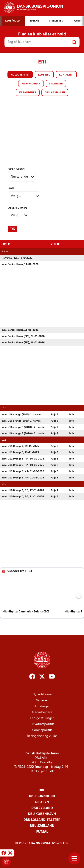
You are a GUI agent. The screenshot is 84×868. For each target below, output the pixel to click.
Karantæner (28, 93)
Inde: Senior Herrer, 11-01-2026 (20, 264)
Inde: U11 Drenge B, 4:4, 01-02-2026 (23, 471)
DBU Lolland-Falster (42, 820)
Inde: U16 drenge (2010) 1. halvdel (21, 415)
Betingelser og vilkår (42, 736)
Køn (11, 189)
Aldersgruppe (18, 208)
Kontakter (66, 75)
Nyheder (42, 700)
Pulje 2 (54, 415)
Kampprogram (31, 84)
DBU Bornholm (42, 796)
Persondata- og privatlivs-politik (42, 843)
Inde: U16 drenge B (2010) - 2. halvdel (23, 427)
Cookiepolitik (42, 730)
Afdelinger (42, 706)
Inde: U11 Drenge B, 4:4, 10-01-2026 (23, 459)
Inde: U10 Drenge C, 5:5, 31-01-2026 (23, 497)
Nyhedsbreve (42, 694)
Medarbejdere (42, 712)
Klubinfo (44, 75)
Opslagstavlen (55, 93)
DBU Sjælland (42, 826)
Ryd (12, 229)
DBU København (42, 814)
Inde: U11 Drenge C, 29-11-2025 (20, 446)
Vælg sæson (17, 169)
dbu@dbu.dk (44, 771)
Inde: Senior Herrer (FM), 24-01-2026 (23, 336)
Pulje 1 (54, 490)
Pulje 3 (54, 421)
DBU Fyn (42, 802)
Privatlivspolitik (42, 724)
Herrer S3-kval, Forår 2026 (17, 258)
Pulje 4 (54, 465)
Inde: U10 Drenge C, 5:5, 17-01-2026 (23, 490)
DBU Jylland (42, 808)
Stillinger (56, 84)
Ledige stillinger (42, 718)
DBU (42, 790)
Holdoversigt (20, 75)
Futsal (42, 832)
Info (72, 415)
